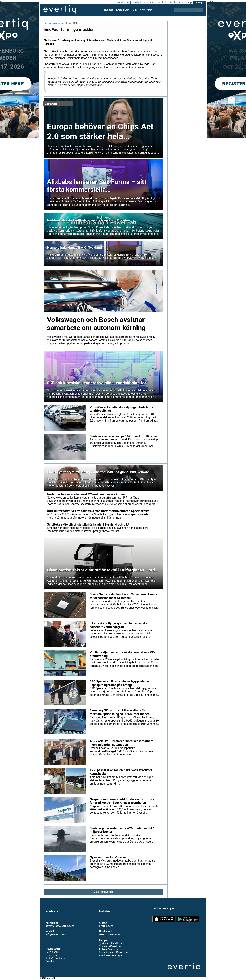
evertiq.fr (162, 2)
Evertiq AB (60, 10)
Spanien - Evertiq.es (110, 946)
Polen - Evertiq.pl (109, 949)
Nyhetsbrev (146, 10)
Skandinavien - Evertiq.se (113, 953)
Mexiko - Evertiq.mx (110, 935)
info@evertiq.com (56, 935)
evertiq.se (200, 2)
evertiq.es (149, 2)
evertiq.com (122, 2)
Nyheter (109, 10)
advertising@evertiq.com (60, 926)
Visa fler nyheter (103, 892)
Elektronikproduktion (54, 23)
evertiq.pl (187, 2)
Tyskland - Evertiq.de (111, 943)
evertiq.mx (174, 2)
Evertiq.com (106, 926)
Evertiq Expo (123, 10)
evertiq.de (136, 2)
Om (135, 10)
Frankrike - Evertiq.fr (110, 956)
